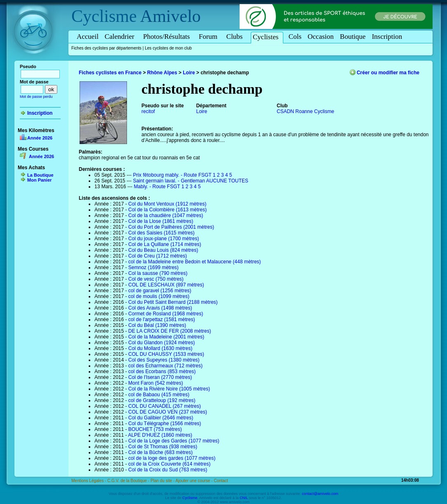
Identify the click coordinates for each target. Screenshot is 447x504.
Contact (221, 481)
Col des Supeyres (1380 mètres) (164, 360)
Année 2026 (40, 138)
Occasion (321, 37)
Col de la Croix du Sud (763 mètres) (168, 470)
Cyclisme (104, 16)
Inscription (387, 37)
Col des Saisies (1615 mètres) (161, 233)
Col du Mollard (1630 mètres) (160, 348)
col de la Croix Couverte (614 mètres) (169, 464)
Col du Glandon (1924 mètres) (161, 343)
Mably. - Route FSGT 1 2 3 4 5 (167, 187)
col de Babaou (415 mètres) (159, 395)
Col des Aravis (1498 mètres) (160, 308)
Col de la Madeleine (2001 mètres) (166, 337)
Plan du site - (163, 481)
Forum (209, 37)
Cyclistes (267, 37)
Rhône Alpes (162, 73)
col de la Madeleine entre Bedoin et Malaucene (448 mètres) (195, 262)
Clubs (236, 37)
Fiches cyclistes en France (110, 73)
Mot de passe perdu (36, 97)
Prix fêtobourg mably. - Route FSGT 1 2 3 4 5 (182, 175)
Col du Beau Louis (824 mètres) (163, 250)
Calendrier (121, 37)
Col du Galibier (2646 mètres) (161, 418)
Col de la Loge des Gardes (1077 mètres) (174, 441)
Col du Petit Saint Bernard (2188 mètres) (173, 302)
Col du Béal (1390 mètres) (157, 325)
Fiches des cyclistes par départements (106, 48)
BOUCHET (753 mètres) (155, 429)
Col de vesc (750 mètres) (156, 279)
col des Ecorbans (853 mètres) (162, 371)
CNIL (244, 498)
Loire (189, 73)
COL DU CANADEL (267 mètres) (165, 406)
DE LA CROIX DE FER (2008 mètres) (170, 331)
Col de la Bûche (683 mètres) (160, 452)
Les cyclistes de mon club (168, 48)
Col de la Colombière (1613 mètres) (167, 210)
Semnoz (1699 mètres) (153, 267)
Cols (295, 37)
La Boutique (40, 175)
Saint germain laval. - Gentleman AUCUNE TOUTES (191, 181)
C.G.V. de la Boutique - (129, 481)
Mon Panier (39, 180)
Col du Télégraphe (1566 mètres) (165, 424)
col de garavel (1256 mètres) (160, 291)
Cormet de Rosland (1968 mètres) (166, 314)
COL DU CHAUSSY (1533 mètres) (166, 354)
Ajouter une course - (195, 481)
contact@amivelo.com (320, 494)
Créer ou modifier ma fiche (388, 73)
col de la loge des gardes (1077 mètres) (172, 458)
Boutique (353, 37)
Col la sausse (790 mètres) (158, 273)
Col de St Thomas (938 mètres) (163, 447)
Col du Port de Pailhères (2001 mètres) (171, 227)
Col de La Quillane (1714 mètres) (165, 244)
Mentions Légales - (89, 481)
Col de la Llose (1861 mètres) (161, 221)
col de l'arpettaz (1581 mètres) (162, 319)
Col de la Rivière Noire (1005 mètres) (169, 389)
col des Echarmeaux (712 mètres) (165, 366)
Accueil (88, 37)
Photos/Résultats (168, 37)
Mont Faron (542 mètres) (156, 383)
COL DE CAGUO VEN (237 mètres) (168, 412)
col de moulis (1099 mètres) (159, 296)
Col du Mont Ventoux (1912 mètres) (167, 204)
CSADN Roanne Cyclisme (305, 111)
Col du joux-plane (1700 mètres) (164, 239)
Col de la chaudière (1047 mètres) (166, 215)
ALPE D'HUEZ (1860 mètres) (160, 435)
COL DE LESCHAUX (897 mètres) (166, 285)
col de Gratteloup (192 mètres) (162, 400)
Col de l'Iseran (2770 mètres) (160, 377)
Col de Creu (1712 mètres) (158, 256)
